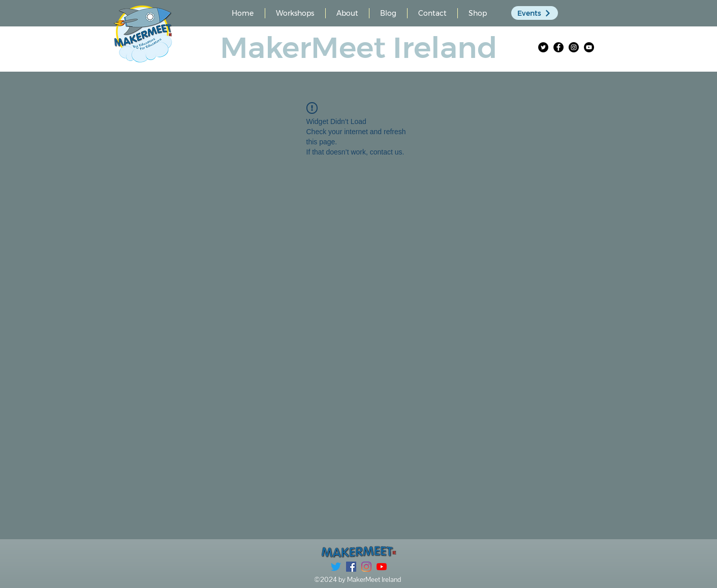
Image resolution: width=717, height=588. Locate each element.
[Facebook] (558, 47)
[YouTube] (589, 47)
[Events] (535, 13)
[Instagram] (574, 47)
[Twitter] (543, 47)
